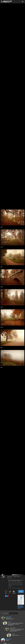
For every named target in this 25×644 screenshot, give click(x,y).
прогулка (10, 584)
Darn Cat (10, 578)
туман (10, 583)
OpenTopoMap (20, 600)
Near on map (14, 613)
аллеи (17, 584)
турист (14, 584)
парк (13, 583)
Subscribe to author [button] (21, 591)
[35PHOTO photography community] (6, 2)
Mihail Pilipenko (8, 639)
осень (21, 584)
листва (10, 586)
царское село (20, 583)
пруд (16, 583)
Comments (5, 613)
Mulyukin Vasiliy (8, 617)
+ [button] (19, 597)
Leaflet (19, 599)
